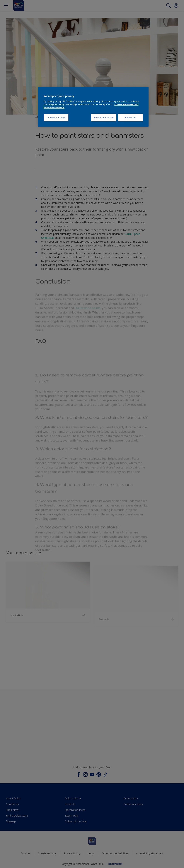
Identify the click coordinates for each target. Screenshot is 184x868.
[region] (93, 107)
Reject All (131, 117)
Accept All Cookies (104, 117)
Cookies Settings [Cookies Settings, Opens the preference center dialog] (56, 117)
